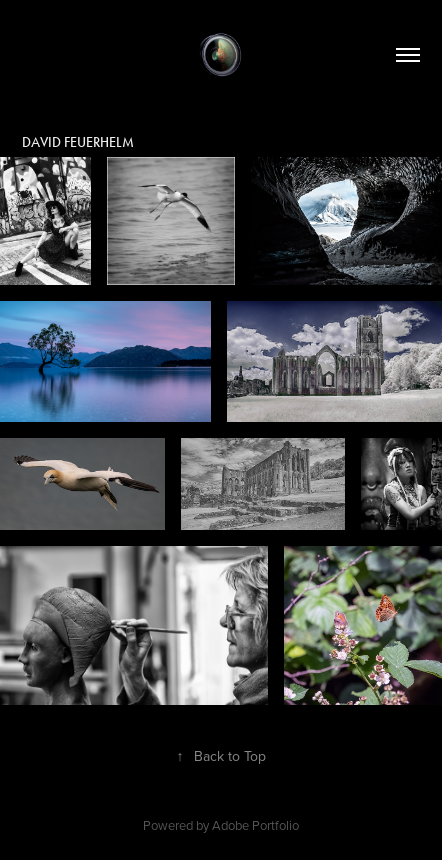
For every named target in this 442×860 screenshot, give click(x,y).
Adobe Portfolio (255, 825)
